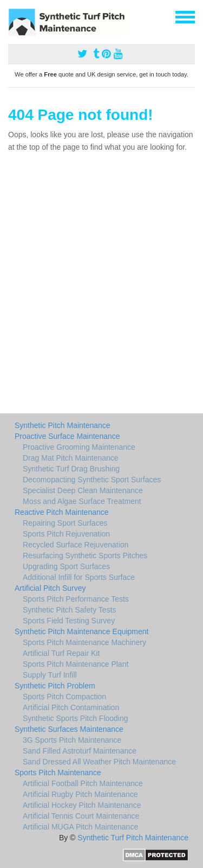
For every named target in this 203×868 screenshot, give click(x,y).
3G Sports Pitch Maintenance (72, 740)
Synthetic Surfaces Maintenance (69, 729)
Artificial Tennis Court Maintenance (81, 816)
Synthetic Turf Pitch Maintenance (133, 838)
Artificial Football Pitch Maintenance (83, 783)
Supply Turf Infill (50, 675)
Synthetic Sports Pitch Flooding (76, 718)
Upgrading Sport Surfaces (66, 566)
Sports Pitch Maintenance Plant (76, 664)
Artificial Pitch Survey (50, 588)
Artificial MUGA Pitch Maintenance (80, 827)
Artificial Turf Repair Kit (61, 653)
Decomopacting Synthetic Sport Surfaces (92, 480)
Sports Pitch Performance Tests (76, 599)
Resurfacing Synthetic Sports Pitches (85, 556)
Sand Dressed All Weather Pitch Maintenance (99, 762)
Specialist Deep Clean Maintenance (83, 490)
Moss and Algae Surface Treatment (82, 501)
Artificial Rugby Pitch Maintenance (80, 794)
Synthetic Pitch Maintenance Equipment (81, 631)
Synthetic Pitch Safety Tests (70, 610)
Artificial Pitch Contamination (71, 707)
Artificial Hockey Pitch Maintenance (82, 805)
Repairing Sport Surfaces (65, 523)
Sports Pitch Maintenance (58, 773)
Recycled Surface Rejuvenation (76, 545)
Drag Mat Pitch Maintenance (71, 458)
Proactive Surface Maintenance (67, 436)
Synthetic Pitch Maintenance (63, 425)
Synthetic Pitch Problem (55, 686)
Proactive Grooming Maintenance (79, 447)
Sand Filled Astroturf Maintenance (80, 751)
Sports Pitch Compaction (64, 697)
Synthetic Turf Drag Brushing (71, 469)
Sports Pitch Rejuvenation (66, 534)
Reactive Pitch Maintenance (62, 512)
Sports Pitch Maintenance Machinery (84, 642)
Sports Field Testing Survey (69, 621)
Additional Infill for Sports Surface (79, 577)
